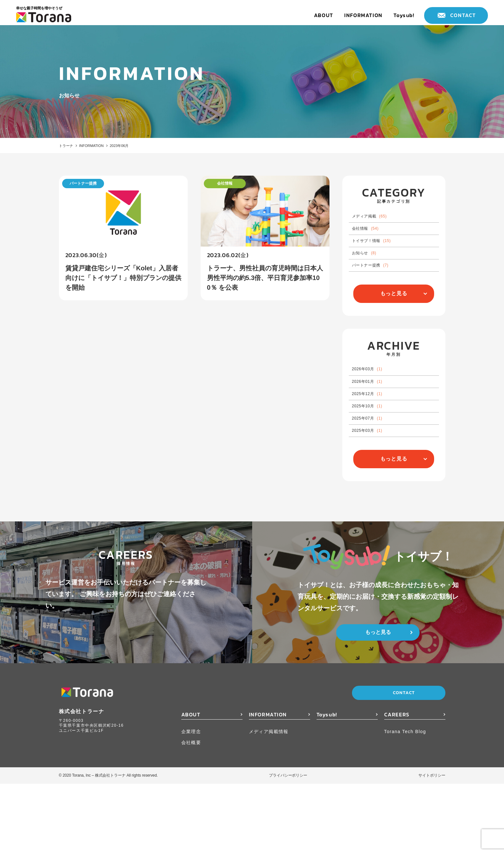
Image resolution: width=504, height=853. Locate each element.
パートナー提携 (379, 293)
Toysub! (404, 15)
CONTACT (463, 15)
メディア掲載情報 (269, 801)
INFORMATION (363, 15)
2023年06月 (139, 146)
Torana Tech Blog (405, 801)
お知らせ (371, 275)
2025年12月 (375, 441)
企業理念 (191, 801)
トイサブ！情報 (381, 257)
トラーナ (68, 146)
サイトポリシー (432, 845)
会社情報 (373, 239)
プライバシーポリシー (288, 845)
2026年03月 (375, 404)
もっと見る (394, 325)
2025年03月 (375, 495)
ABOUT (324, 15)
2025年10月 (375, 459)
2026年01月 (375, 422)
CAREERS (397, 784)
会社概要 (191, 812)
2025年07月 (375, 477)
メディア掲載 (378, 220)
